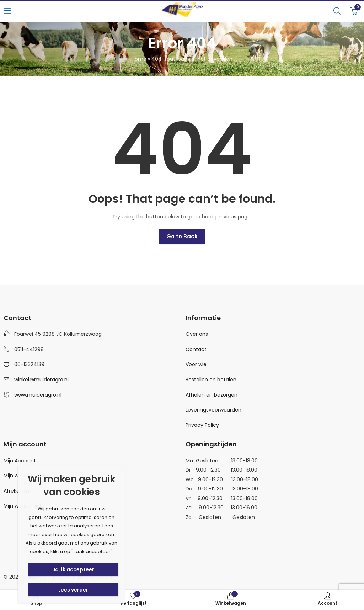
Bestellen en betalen (211, 380)
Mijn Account (20, 461)
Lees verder (73, 590)
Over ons (197, 334)
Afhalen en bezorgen (212, 395)
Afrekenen (16, 491)
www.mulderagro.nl (38, 395)
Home (139, 59)
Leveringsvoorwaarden (213, 410)
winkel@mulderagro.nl (41, 380)
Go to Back (182, 236)
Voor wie (196, 364)
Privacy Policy (202, 425)
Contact (196, 349)
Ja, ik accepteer (73, 569)
